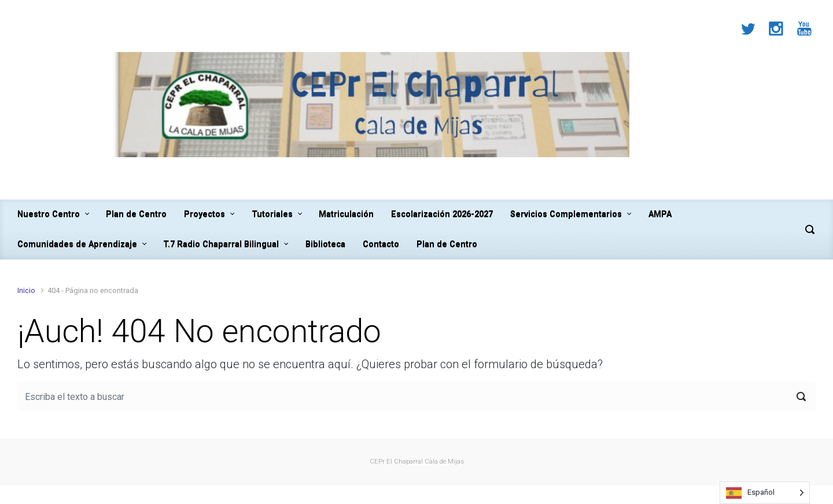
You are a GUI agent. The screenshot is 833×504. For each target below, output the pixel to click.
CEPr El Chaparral (396, 462)
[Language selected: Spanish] (765, 493)
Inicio (26, 290)
